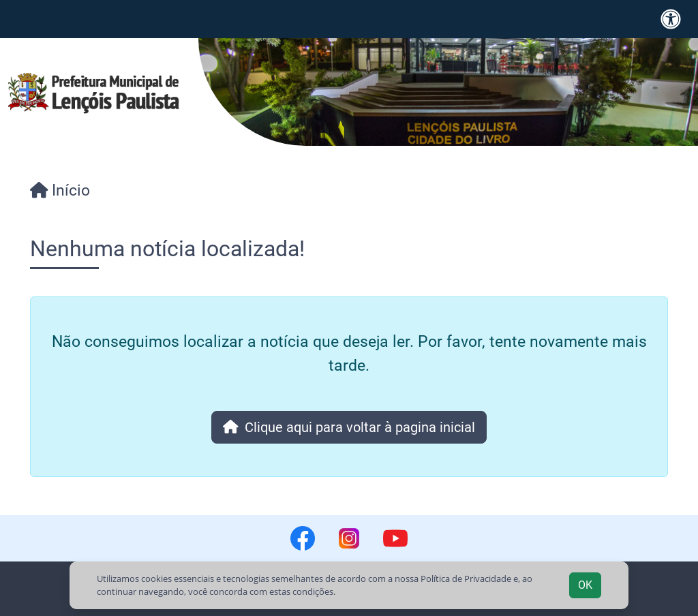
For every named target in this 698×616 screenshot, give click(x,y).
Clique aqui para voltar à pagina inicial (349, 427)
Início (60, 190)
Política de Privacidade (466, 579)
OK (585, 585)
